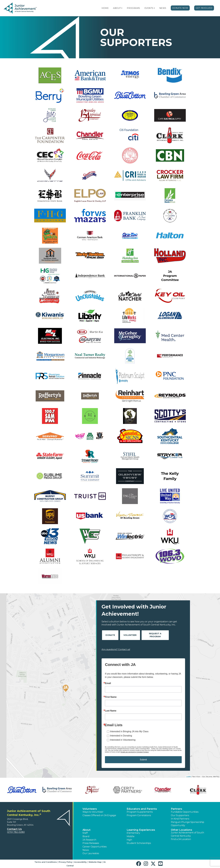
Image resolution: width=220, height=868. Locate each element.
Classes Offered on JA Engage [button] (99, 815)
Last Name (111, 711)
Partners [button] (177, 809)
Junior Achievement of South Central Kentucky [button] (187, 834)
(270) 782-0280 (16, 832)
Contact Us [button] (14, 829)
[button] (122, 8)
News (163, 8)
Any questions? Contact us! (116, 649)
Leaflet (189, 777)
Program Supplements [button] (140, 812)
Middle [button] (131, 836)
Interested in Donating (121, 736)
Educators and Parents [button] (142, 809)
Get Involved (204, 8)
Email (108, 683)
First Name (111, 697)
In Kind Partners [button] (180, 819)
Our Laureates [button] (91, 853)
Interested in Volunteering (123, 740)
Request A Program (155, 635)
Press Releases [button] (91, 843)
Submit (143, 760)
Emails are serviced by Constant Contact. (135, 752)
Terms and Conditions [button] (46, 862)
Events (149, 8)
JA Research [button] (89, 840)
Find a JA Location (181, 839)
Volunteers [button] (90, 809)
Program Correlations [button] (139, 815)
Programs (133, 8)
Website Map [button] (95, 862)
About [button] (86, 830)
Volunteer (130, 635)
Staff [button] (85, 833)
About (117, 8)
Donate (110, 635)
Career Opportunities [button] (94, 847)
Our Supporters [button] (180, 815)
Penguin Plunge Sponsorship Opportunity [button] (188, 824)
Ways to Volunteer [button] (93, 812)
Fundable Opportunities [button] (185, 812)
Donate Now (180, 8)
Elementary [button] (133, 833)
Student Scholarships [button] (139, 843)
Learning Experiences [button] (141, 830)
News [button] (86, 850)
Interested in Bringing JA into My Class (129, 731)
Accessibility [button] (80, 862)
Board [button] (86, 836)
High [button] (129, 840)
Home (105, 8)
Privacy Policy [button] (66, 862)
